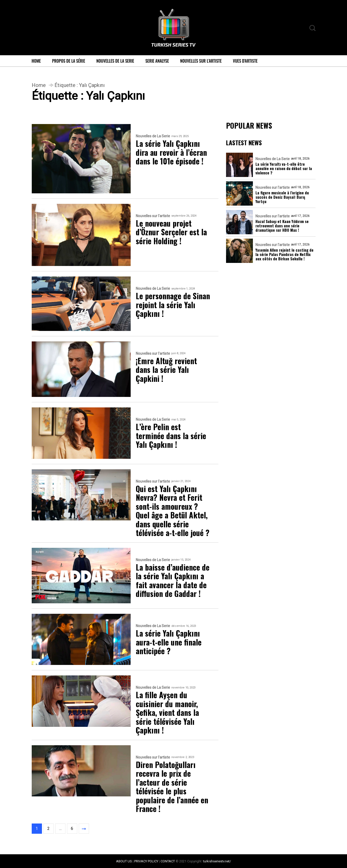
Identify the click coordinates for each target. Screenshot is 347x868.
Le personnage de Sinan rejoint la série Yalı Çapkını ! (173, 305)
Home (36, 61)
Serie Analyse (157, 61)
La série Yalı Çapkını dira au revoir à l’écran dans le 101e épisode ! (171, 152)
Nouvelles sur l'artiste (153, 216)
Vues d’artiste (245, 61)
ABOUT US (124, 861)
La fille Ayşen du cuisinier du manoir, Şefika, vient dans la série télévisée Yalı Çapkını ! (167, 713)
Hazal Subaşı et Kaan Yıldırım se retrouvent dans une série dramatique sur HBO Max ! (282, 226)
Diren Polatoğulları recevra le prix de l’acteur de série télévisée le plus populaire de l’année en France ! (172, 787)
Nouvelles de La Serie (115, 61)
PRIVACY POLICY (146, 861)
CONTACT (168, 861)
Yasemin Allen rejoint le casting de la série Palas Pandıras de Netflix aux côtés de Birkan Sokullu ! (284, 254)
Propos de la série (69, 61)
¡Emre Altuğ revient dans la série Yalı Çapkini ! (166, 370)
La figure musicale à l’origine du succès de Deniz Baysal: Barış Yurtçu (282, 197)
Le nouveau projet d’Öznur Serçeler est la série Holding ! (171, 232)
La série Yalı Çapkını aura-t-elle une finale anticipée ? (169, 642)
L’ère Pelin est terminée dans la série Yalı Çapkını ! (171, 436)
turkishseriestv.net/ (217, 861)
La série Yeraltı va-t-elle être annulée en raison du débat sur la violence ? (284, 169)
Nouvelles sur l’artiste (201, 61)
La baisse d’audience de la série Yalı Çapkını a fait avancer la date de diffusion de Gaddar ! (173, 581)
